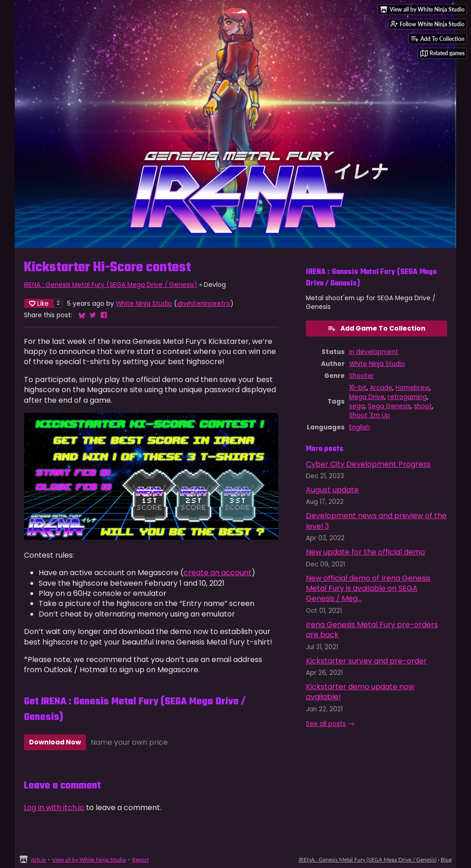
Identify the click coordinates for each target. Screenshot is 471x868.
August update (332, 490)
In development (374, 352)
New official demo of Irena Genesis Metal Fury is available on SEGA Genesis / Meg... (368, 588)
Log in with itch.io (54, 808)
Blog (446, 859)
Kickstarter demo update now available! (360, 692)
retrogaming (407, 397)
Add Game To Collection (376, 328)
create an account (218, 573)
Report (140, 859)
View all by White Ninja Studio (89, 859)
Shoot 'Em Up (370, 415)
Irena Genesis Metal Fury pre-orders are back (372, 630)
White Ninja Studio (144, 304)
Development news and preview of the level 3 (376, 521)
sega (357, 406)
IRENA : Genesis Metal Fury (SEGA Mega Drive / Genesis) (111, 285)
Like (39, 303)
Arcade (381, 388)
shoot (423, 406)
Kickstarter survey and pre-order (366, 661)
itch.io (38, 859)
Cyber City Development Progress (368, 464)
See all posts (326, 724)
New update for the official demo (365, 552)
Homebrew (413, 388)
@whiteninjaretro (204, 304)
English (359, 427)
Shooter (362, 376)
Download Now (55, 742)
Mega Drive (367, 397)
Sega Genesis (389, 406)
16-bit (358, 388)
